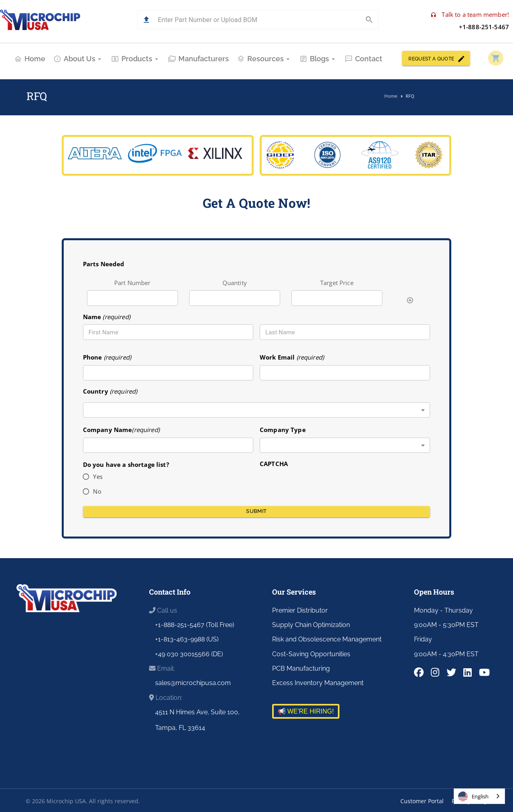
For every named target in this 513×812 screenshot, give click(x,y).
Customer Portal (422, 801)
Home (30, 59)
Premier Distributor (300, 610)
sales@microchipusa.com (193, 683)
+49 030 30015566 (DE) (189, 654)
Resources (264, 59)
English (473, 796)
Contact (364, 59)
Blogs (318, 59)
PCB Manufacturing (301, 668)
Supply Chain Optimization (311, 625)
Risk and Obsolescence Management (327, 639)
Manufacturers (198, 59)
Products (135, 59)
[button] (146, 20)
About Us (78, 59)
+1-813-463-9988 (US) (187, 639)
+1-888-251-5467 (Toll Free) (195, 625)
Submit (257, 512)
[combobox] (257, 410)
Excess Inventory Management (318, 683)
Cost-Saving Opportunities (311, 654)
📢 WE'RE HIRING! (306, 711)
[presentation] (321, 484)
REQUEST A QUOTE (436, 58)
